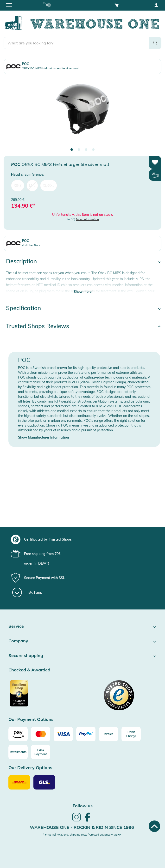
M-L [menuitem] (32, 186)
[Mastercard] (41, 734)
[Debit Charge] (131, 734)
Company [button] (82, 641)
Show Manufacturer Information (43, 437)
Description (21, 261)
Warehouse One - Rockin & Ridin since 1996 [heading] (82, 827)
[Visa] (63, 734)
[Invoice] (108, 734)
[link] (76, 821)
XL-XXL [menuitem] (49, 186)
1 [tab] (72, 150)
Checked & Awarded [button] (29, 670)
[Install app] (27, 592)
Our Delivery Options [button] (30, 768)
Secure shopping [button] (82, 656)
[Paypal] (86, 734)
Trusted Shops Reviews (38, 326)
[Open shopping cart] (117, 5)
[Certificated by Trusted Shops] (45, 696)
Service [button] (82, 626)
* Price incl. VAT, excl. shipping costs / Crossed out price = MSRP (82, 835)
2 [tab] (79, 150)
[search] (77, 43)
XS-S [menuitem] (18, 186)
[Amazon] (18, 734)
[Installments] (18, 752)
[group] (82, 539)
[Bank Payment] (41, 752)
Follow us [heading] (83, 806)
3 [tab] (86, 150)
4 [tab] (93, 150)
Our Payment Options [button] (31, 720)
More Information (87, 219)
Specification (23, 308)
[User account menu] (156, 5)
